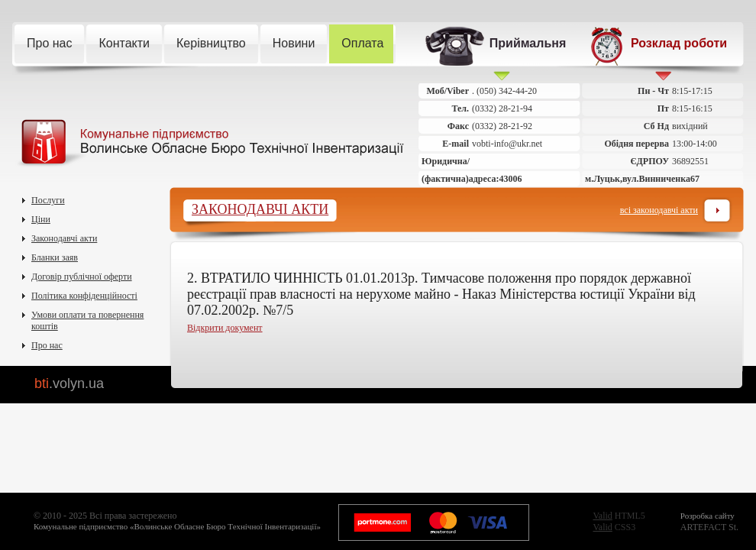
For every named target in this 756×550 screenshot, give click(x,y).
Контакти (130, 44)
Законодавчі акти (64, 238)
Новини (300, 44)
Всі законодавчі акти (659, 214)
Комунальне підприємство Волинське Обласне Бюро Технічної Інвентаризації (210, 144)
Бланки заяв (55, 257)
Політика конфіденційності (84, 296)
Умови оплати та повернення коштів (87, 320)
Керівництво (217, 44)
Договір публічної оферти (82, 277)
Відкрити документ (225, 328)
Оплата (368, 44)
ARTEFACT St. (709, 522)
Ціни (41, 219)
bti (69, 383)
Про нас (55, 44)
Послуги (48, 200)
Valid (602, 516)
